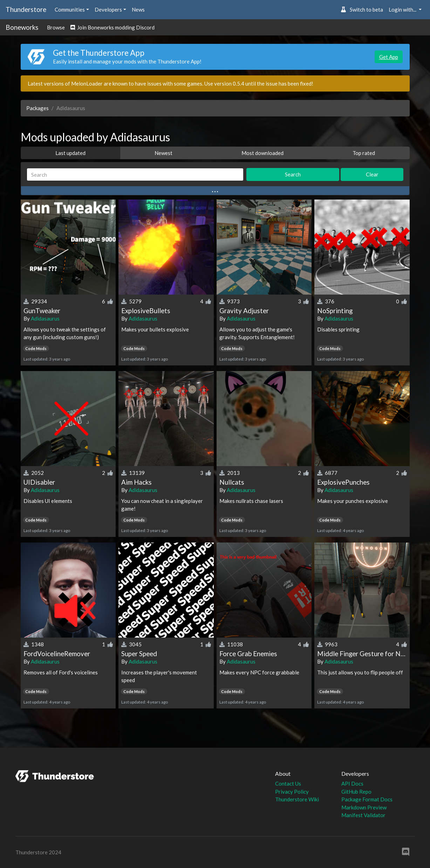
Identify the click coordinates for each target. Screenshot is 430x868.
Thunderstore (26, 9)
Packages (37, 108)
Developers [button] (108, 9)
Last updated (70, 153)
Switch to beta (362, 9)
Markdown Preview (364, 807)
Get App (389, 57)
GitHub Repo (356, 792)
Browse (56, 27)
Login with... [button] (403, 9)
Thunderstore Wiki (297, 799)
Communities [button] (70, 9)
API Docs (352, 783)
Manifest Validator (363, 815)
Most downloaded (262, 153)
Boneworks (22, 27)
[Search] (135, 174)
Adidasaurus (45, 318)
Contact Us (288, 783)
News (138, 9)
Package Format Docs (367, 799)
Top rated (364, 153)
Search (293, 174)
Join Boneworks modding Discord (112, 27)
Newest (163, 153)
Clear (372, 174)
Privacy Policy (292, 792)
